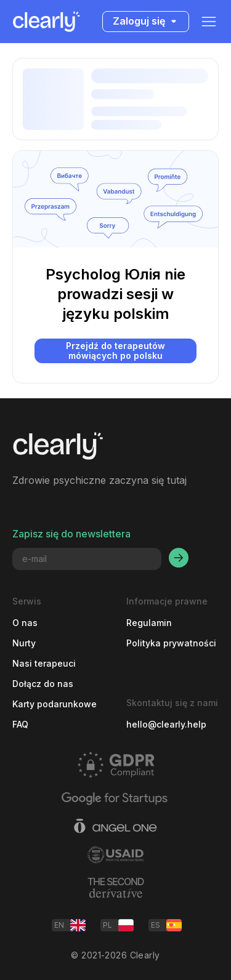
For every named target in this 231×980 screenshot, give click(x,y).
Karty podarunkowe (55, 704)
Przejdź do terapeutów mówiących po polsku (115, 351)
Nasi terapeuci (44, 663)
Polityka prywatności (171, 643)
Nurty (24, 643)
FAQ (20, 724)
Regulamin (149, 623)
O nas (25, 623)
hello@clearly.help (166, 724)
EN (70, 925)
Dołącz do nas (43, 684)
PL (118, 925)
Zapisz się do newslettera (71, 534)
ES (166, 925)
